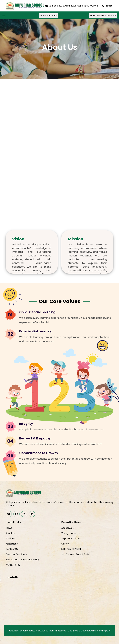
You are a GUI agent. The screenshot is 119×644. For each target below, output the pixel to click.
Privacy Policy (13, 565)
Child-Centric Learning (37, 312)
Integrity (26, 424)
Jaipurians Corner (71, 538)
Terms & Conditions (16, 554)
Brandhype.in (104, 631)
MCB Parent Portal (48, 16)
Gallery (65, 544)
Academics (67, 528)
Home (9, 528)
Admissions (12, 544)
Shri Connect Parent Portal (103, 16)
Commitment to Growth (39, 453)
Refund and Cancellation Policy (22, 560)
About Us (10, 533)
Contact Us (12, 549)
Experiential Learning (36, 331)
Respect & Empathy (35, 438)
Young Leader (69, 533)
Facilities (10, 538)
